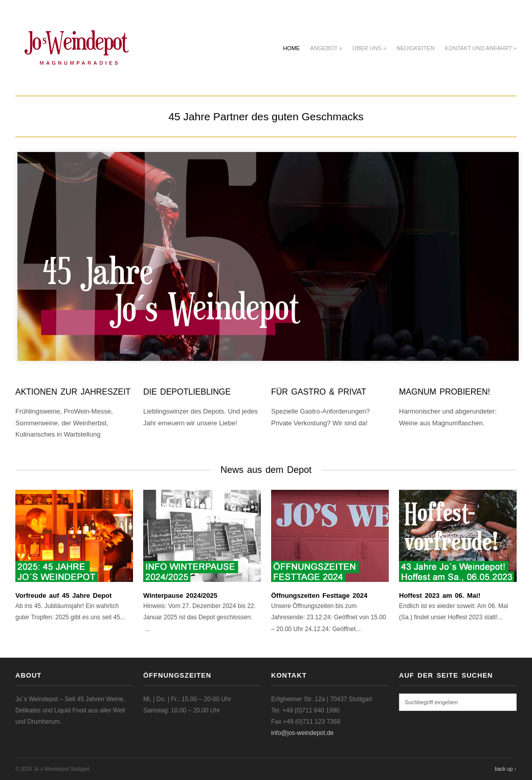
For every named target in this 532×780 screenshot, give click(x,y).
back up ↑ (506, 769)
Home (291, 48)
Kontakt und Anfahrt (481, 48)
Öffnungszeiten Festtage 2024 (319, 595)
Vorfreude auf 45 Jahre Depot (63, 595)
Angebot (326, 48)
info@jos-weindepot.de (302, 733)
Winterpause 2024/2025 (180, 595)
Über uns (369, 48)
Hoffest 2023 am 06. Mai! (440, 595)
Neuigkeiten (416, 48)
